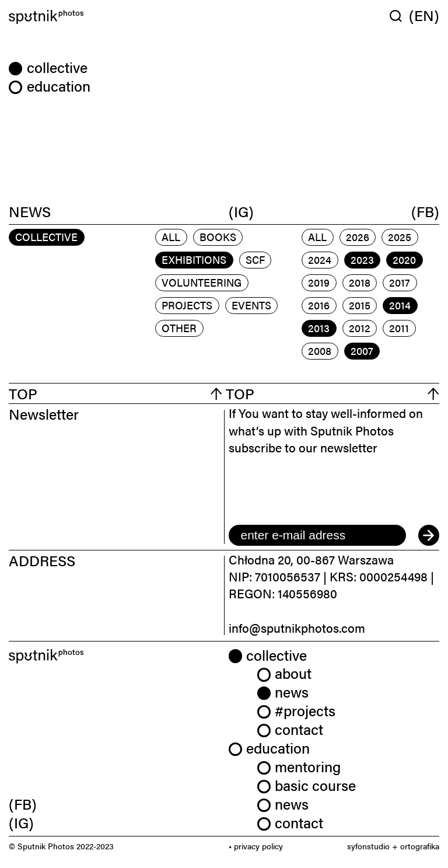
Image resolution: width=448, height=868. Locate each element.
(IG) (241, 211)
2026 (358, 237)
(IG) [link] (21, 822)
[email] (317, 535)
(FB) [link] (23, 803)
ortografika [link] (420, 846)
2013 (319, 328)
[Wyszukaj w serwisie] (399, 16)
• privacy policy (256, 846)
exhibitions (194, 259)
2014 (400, 305)
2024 (320, 259)
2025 (400, 237)
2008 (320, 351)
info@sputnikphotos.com (297, 628)
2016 (319, 305)
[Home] (114, 17)
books (218, 237)
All (171, 237)
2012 (360, 328)
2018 (360, 282)
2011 (399, 328)
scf (255, 259)
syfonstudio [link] (368, 846)
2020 (404, 259)
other (179, 328)
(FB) (425, 211)
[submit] (429, 535)
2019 (319, 282)
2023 (362, 259)
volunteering (202, 282)
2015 (360, 305)
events (251, 305)
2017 (400, 282)
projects (187, 305)
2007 (362, 351)
